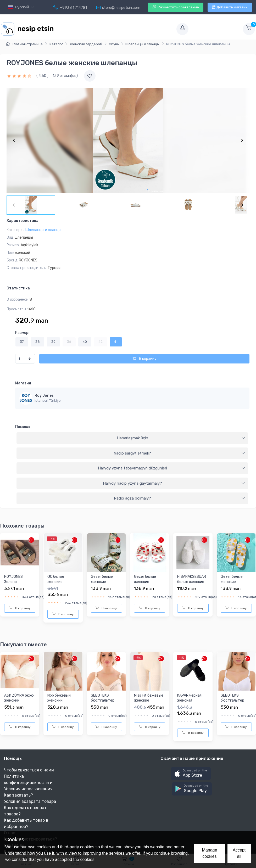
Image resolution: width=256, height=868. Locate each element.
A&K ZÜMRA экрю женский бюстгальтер (19, 701)
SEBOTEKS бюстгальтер (103, 698)
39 (53, 342)
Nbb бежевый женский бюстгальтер (59, 701)
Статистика (18, 288)
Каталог (56, 44)
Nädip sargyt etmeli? (179, 453)
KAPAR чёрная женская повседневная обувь (190, 703)
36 (69, 342)
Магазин (23, 383)
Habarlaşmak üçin (181, 438)
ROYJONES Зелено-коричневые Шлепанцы (15, 584)
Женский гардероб (86, 44)
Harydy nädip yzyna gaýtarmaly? (174, 483)
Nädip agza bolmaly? (180, 498)
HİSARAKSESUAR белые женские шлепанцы (192, 582)
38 (38, 342)
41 (116, 342)
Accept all (239, 853)
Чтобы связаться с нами (29, 770)
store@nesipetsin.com (118, 8)
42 (101, 342)
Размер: (22, 333)
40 (85, 342)
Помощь (23, 427)
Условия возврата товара (30, 801)
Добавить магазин (230, 7)
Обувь (114, 44)
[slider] (20, 76)
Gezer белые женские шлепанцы (102, 582)
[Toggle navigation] (114, 29)
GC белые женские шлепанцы (57, 582)
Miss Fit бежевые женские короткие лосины (149, 701)
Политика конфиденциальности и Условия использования (28, 783)
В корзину (144, 359)
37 (22, 342)
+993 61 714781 (70, 8)
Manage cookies (210, 853)
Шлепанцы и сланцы (142, 44)
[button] (191, 774)
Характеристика (23, 221)
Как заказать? (18, 795)
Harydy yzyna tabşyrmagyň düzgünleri (172, 468)
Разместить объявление (176, 7)
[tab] (132, 438)
